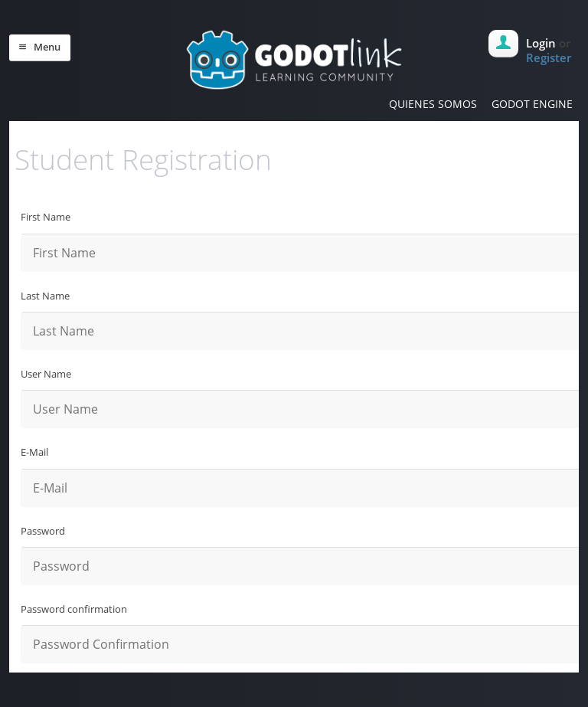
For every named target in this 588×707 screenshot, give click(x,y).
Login (541, 43)
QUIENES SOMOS (433, 104)
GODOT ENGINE (532, 104)
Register (549, 57)
